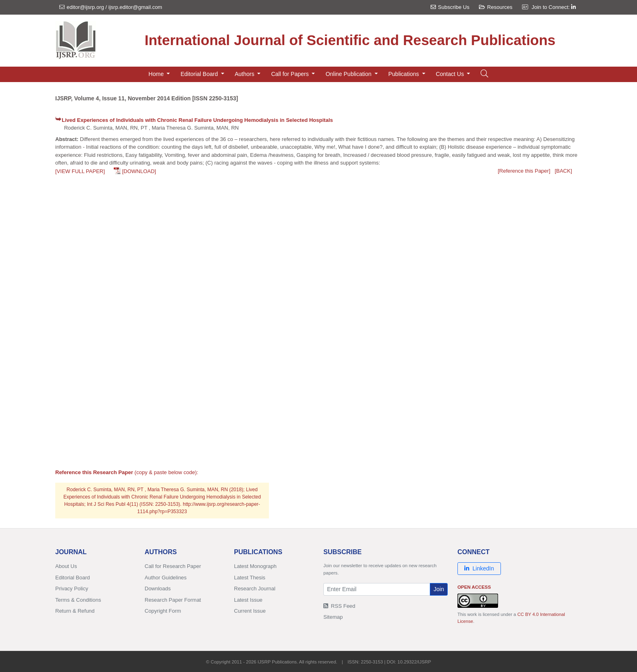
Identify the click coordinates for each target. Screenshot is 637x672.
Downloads (158, 589)
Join (439, 589)
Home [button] (157, 74)
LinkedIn (479, 568)
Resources (496, 7)
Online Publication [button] (349, 74)
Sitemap (333, 617)
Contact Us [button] (451, 74)
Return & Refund (75, 611)
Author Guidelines (166, 578)
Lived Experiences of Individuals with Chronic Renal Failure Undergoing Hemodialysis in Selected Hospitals (197, 120)
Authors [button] (245, 74)
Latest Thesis (250, 578)
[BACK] (563, 171)
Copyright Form (163, 611)
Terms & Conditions (78, 600)
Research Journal (255, 589)
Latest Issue (248, 600)
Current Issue (250, 611)
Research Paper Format (173, 600)
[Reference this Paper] (524, 171)
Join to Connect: (554, 7)
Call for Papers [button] (290, 74)
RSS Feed (339, 606)
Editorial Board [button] (200, 74)
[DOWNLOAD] (139, 171)
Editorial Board (73, 578)
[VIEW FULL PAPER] (80, 171)
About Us (66, 566)
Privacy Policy (72, 589)
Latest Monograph (255, 566)
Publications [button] (404, 74)
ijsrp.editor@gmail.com (135, 7)
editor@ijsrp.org (85, 7)
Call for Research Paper (173, 566)
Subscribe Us (450, 7)
